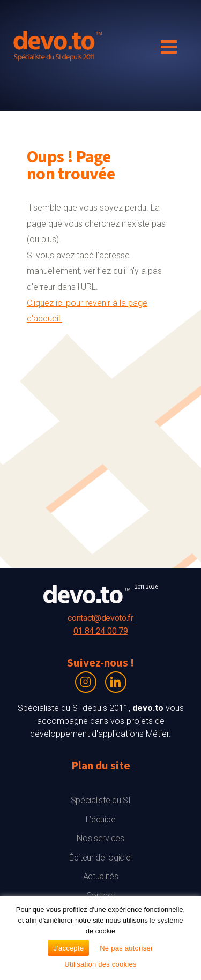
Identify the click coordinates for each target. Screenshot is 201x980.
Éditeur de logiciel (100, 858)
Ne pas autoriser (126, 948)
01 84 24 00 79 (101, 631)
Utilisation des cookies (100, 964)
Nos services (100, 838)
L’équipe (100, 820)
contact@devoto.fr (100, 618)
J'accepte (68, 948)
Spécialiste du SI (101, 800)
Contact (101, 896)
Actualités (101, 876)
